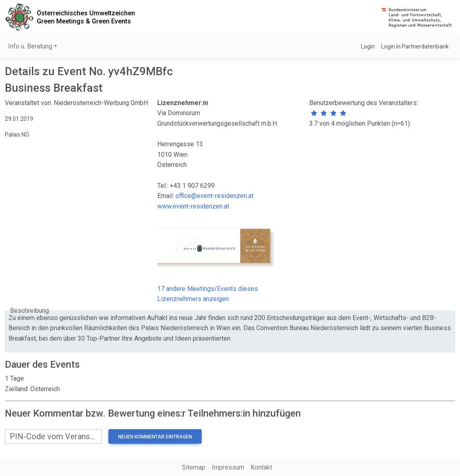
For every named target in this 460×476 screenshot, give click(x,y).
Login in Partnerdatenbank (415, 46)
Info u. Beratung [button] (30, 46)
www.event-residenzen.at (193, 206)
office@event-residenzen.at (214, 196)
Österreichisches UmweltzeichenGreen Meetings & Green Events (86, 17)
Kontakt (261, 467)
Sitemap (194, 467)
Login (368, 46)
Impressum (228, 467)
